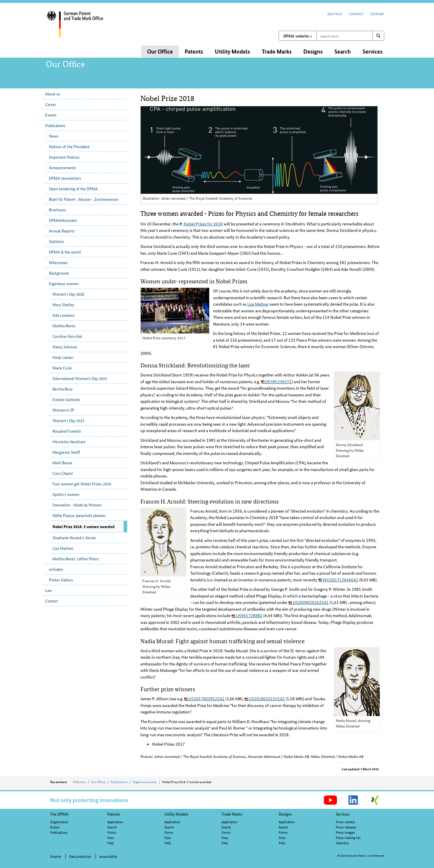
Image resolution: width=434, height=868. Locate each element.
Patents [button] (194, 51)
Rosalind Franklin (67, 431)
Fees (111, 837)
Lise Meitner (63, 548)
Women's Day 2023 (68, 420)
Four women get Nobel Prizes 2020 (82, 484)
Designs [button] (313, 51)
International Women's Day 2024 (80, 378)
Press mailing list (348, 837)
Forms (112, 832)
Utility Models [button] (232, 51)
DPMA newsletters (65, 178)
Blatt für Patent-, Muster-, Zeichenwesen (84, 199)
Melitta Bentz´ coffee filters (76, 559)
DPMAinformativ (63, 220)
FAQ (110, 843)
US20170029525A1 (204, 698)
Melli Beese (62, 463)
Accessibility (108, 856)
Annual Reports (62, 231)
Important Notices (64, 157)
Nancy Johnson (65, 347)
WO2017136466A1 (338, 580)
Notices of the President (69, 146)
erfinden (56, 569)
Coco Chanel (63, 473)
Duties (55, 827)
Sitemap (377, 14)
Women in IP (63, 410)
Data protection (80, 856)
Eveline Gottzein (66, 399)
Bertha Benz (63, 389)
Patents (114, 814)
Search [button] (343, 51)
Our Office (98, 782)
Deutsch (335, 14)
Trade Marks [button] (277, 51)
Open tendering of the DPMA (73, 189)
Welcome (79, 782)
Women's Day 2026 (68, 294)
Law (48, 590)
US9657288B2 (247, 615)
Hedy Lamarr (63, 357)
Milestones (58, 262)
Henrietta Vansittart (69, 441)
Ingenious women (64, 283)
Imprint (56, 856)
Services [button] (372, 51)
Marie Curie (62, 368)
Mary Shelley (63, 304)
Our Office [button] (160, 51)
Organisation (59, 822)
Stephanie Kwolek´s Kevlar (74, 537)
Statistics (57, 241)
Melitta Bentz (64, 326)
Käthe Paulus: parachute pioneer (79, 515)
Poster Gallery (61, 580)
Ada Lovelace (63, 315)
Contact (356, 14)
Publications (55, 125)
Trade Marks (232, 814)
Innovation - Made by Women (77, 505)
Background (59, 273)
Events (51, 115)
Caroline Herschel (67, 336)
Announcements (63, 167)
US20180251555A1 (265, 698)
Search (112, 827)
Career (51, 104)
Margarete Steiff (66, 452)
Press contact (345, 822)
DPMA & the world (65, 252)
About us (53, 94)
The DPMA (59, 814)
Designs (285, 814)
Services (343, 814)
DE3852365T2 (276, 381)
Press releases (346, 827)
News (54, 136)
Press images (345, 832)
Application (115, 822)
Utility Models (176, 814)
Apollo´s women (66, 494)
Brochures (57, 210)
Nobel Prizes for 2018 (201, 224)
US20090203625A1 (309, 602)
